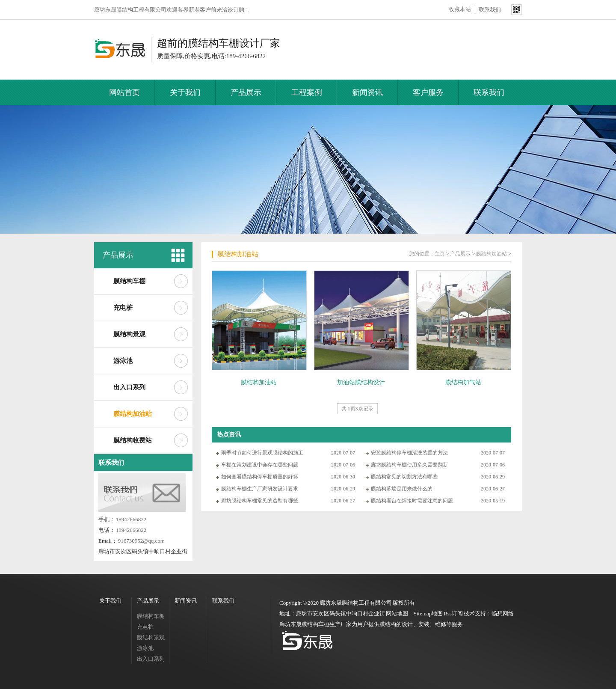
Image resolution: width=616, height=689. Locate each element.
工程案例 (307, 92)
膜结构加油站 (133, 414)
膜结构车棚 (129, 281)
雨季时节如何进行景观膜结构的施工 (262, 453)
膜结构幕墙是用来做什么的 (402, 489)
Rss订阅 (453, 613)
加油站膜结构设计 (361, 382)
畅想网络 (503, 613)
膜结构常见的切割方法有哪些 (404, 477)
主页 (440, 254)
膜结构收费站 (133, 440)
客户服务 (428, 92)
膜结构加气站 (463, 382)
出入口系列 (129, 387)
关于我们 (185, 92)
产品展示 (246, 92)
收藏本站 (460, 9)
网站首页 (124, 92)
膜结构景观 (129, 334)
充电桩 (123, 308)
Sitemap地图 (428, 613)
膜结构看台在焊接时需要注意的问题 (412, 501)
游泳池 (123, 361)
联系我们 (490, 10)
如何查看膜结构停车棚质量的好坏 (260, 477)
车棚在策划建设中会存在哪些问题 (260, 465)
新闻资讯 (367, 92)
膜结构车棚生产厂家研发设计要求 (260, 489)
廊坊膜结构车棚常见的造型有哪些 (260, 501)
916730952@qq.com (141, 541)
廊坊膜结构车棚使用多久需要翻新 (409, 465)
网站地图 (397, 613)
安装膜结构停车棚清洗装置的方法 (409, 453)
